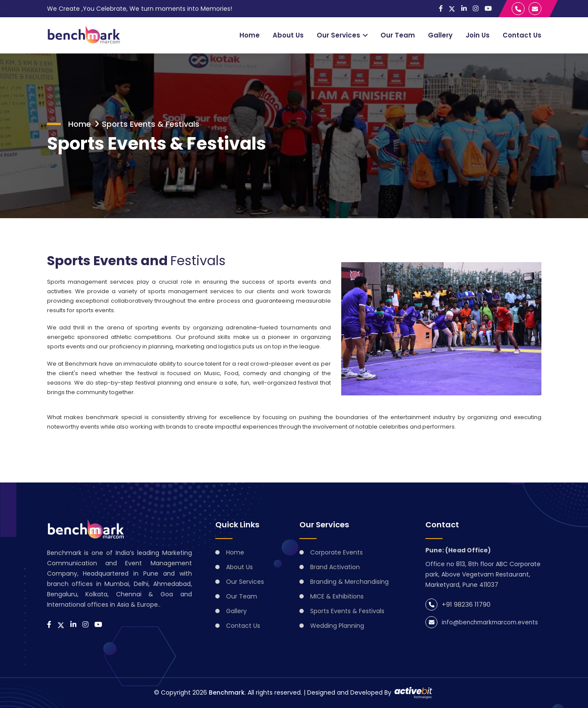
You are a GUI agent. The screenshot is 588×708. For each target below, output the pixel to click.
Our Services (338, 35)
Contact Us (522, 35)
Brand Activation (335, 567)
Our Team (398, 35)
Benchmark (227, 692)
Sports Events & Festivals (151, 124)
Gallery (440, 35)
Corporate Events (336, 552)
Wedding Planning (337, 626)
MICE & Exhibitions (337, 596)
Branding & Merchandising (349, 582)
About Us (288, 35)
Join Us (478, 35)
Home (250, 35)
